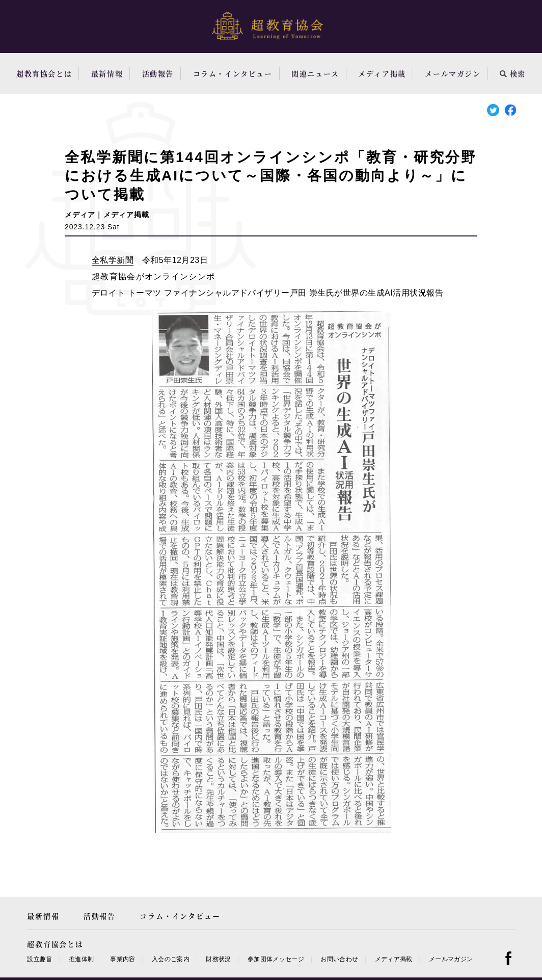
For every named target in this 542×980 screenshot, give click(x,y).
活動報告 (158, 73)
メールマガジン (453, 73)
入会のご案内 (171, 959)
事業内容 (123, 959)
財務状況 (218, 959)
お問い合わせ (339, 959)
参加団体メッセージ (276, 959)
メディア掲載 (382, 73)
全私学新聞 (113, 260)
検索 (513, 73)
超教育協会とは (44, 73)
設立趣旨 (39, 959)
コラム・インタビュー (233, 73)
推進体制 (81, 959)
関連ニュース (315, 73)
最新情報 (107, 73)
